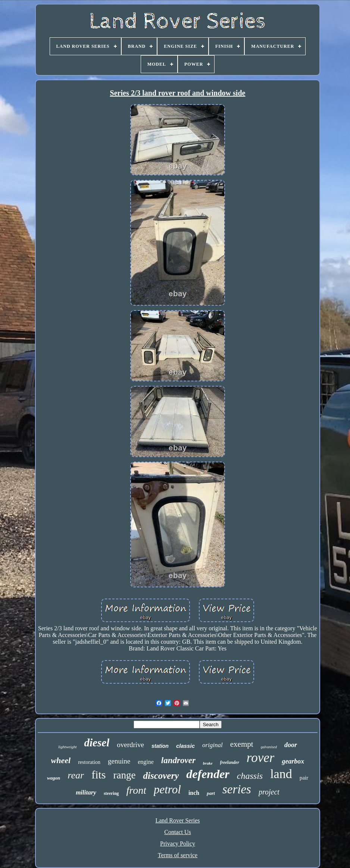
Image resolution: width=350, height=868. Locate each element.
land (281, 774)
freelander (230, 762)
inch (194, 793)
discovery (161, 776)
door (291, 745)
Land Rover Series (177, 820)
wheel (61, 760)
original (212, 745)
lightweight (68, 747)
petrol (167, 789)
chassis (250, 776)
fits (99, 775)
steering (111, 793)
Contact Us (178, 832)
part (211, 793)
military (86, 792)
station (160, 746)
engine (146, 762)
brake (208, 763)
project (269, 792)
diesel (97, 743)
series (237, 789)
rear (76, 775)
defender (208, 774)
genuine (119, 761)
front (136, 790)
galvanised (269, 747)
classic (185, 746)
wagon (54, 778)
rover (261, 758)
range (125, 775)
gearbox (293, 761)
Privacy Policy (178, 844)
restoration (89, 762)
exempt (242, 744)
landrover (178, 760)
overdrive (130, 745)
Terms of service (178, 855)
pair (304, 778)
